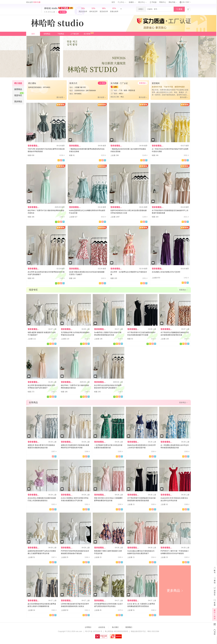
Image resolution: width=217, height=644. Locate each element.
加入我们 (115, 627)
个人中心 (122, 2)
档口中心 (142, 2)
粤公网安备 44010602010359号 (116, 631)
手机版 (153, 2)
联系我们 (129, 627)
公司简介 (88, 627)
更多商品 (175, 590)
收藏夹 (132, 2)
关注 (64, 12)
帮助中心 (163, 2)
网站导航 (173, 2)
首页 (113, 2)
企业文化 (102, 627)
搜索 (179, 9)
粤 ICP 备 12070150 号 (94, 631)
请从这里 (33, 2)
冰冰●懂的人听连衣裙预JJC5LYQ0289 (166, 272)
